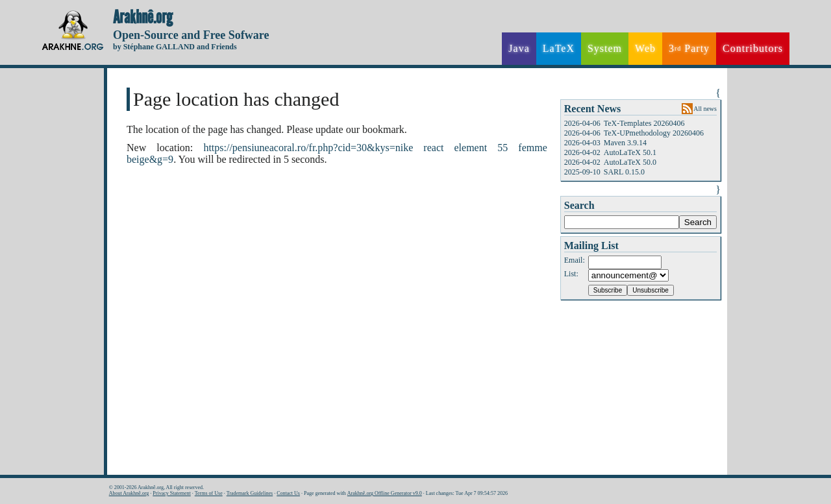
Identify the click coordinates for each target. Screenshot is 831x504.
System (605, 48)
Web (645, 48)
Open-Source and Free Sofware (191, 35)
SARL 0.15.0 (624, 172)
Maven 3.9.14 (625, 143)
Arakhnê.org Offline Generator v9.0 (385, 493)
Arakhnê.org (143, 18)
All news (705, 109)
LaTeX (559, 48)
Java (519, 48)
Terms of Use (209, 493)
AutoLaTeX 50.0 (630, 162)
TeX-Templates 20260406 (644, 123)
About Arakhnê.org (129, 493)
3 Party (689, 49)
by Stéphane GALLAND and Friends (175, 47)
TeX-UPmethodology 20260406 (654, 133)
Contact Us (288, 493)
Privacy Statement (171, 493)
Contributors (753, 48)
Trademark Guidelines (250, 493)
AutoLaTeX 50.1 (630, 152)
